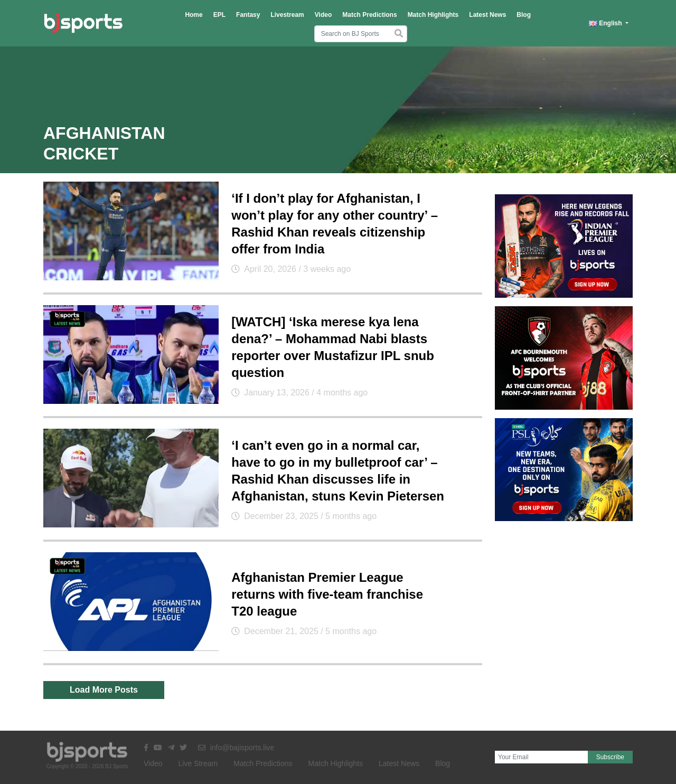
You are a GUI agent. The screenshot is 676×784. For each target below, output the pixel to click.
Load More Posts (104, 690)
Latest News (487, 15)
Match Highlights (433, 15)
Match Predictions (369, 15)
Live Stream (198, 763)
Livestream (287, 15)
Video (323, 15)
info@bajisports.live (236, 748)
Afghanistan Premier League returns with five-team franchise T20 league (327, 594)
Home (194, 15)
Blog (524, 15)
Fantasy (248, 15)
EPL (219, 15)
